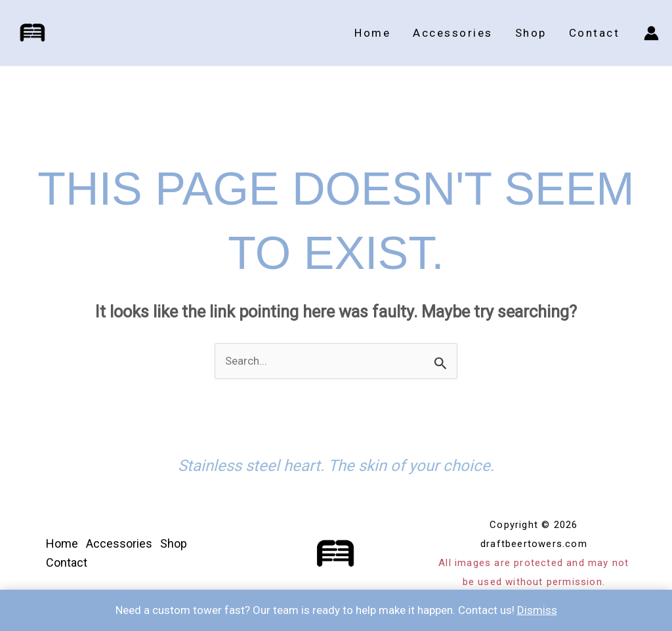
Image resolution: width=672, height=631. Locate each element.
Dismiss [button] (537, 610)
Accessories (453, 33)
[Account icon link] (651, 33)
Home (372, 33)
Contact (595, 33)
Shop (531, 33)
